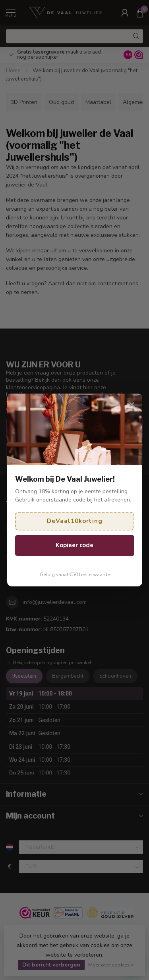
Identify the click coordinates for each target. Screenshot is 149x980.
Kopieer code (74, 545)
